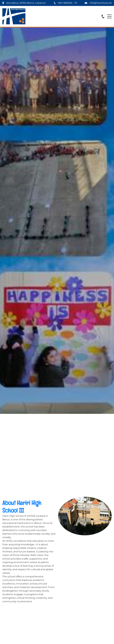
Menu (109, 15)
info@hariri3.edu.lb (101, 3)
